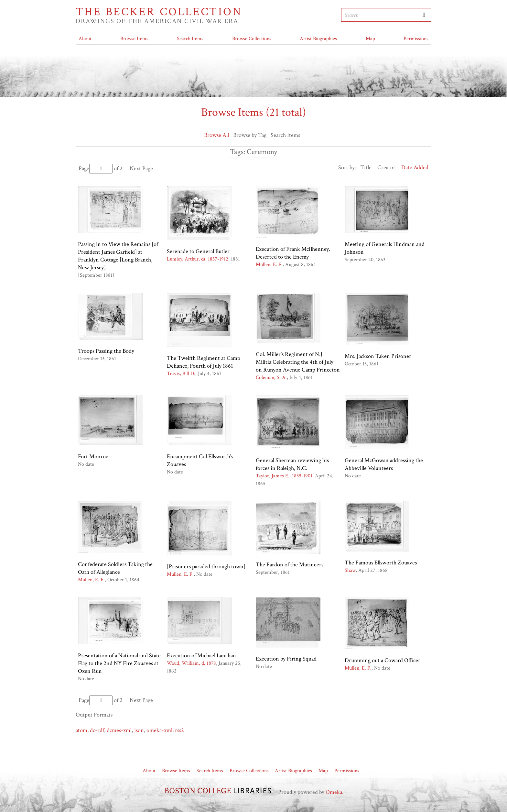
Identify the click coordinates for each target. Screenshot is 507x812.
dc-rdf (97, 730)
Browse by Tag (250, 135)
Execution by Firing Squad (286, 659)
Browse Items (134, 39)
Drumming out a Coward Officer (383, 660)
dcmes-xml (119, 730)
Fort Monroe (93, 456)
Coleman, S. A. (271, 378)
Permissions (416, 39)
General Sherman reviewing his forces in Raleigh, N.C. (292, 464)
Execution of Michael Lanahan (201, 656)
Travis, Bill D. (181, 374)
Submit (424, 15)
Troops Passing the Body (106, 351)
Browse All (216, 135)
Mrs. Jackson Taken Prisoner (378, 356)
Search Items (190, 39)
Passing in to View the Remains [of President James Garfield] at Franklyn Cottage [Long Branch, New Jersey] (118, 256)
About (85, 39)
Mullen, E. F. (269, 265)
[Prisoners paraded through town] (206, 567)
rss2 (179, 730)
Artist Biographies (318, 39)
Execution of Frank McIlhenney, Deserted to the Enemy (293, 253)
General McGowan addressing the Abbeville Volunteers (384, 464)
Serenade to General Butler (198, 251)
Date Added (415, 167)
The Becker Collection (159, 12)
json (139, 730)
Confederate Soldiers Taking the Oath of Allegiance (115, 568)
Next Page (141, 168)
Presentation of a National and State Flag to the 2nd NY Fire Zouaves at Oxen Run (119, 663)
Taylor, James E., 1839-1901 (284, 476)
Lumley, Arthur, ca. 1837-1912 (198, 259)
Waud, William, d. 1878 (191, 663)
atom (81, 730)
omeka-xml (159, 730)
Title (366, 167)
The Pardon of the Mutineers (290, 565)
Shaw (350, 570)
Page (96, 168)
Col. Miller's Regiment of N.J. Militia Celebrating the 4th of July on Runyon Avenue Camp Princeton (298, 362)
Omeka (334, 792)
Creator (386, 167)
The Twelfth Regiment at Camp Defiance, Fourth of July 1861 (204, 362)
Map (370, 39)
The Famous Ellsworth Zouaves (381, 563)
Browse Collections (252, 39)
